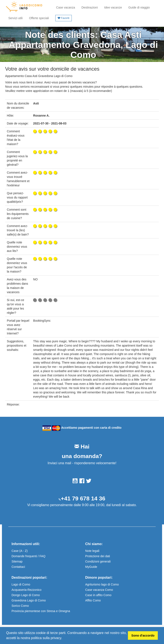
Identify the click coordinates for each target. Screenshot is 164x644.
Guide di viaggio (139, 7)
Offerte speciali (39, 18)
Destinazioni (89, 7)
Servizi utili (15, 18)
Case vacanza (66, 7)
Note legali (92, 551)
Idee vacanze (113, 7)
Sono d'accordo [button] (143, 635)
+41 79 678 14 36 (83, 498)
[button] (64, 638)
